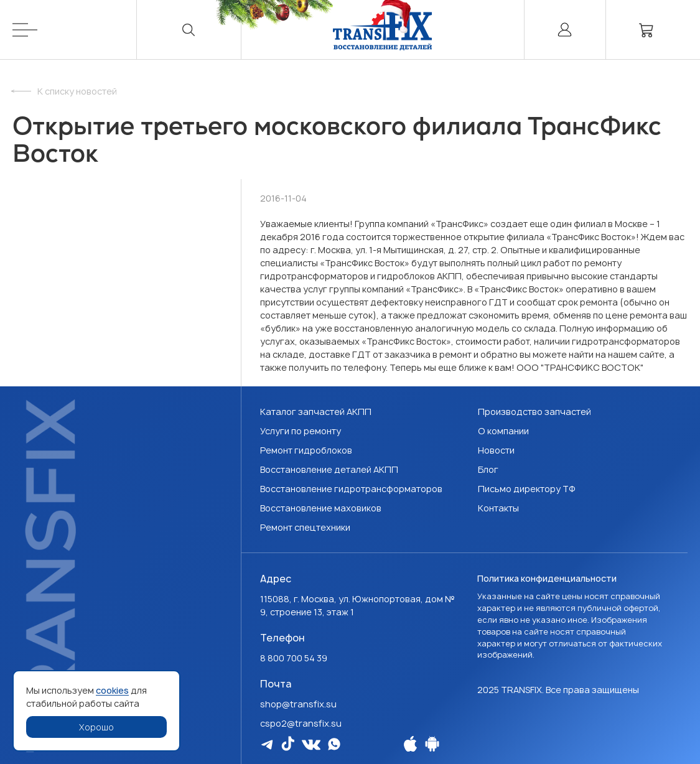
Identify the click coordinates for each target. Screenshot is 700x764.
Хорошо (96, 727)
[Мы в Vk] (311, 745)
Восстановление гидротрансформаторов (351, 489)
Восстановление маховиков (321, 508)
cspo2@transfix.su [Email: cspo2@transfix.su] (301, 723)
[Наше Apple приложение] (410, 744)
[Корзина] (646, 30)
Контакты (498, 508)
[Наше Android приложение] (432, 744)
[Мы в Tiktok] (288, 743)
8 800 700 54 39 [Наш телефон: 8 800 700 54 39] (294, 658)
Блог (488, 469)
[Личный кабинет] (565, 30)
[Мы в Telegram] (267, 744)
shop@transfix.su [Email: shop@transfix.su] (298, 704)
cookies (112, 690)
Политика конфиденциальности (547, 578)
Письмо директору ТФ (527, 489)
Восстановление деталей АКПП (329, 469)
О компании (503, 431)
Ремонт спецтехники (305, 527)
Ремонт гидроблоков (306, 450)
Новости (496, 450)
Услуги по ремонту (301, 431)
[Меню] (75, 30)
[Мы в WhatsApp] (334, 744)
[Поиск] (189, 30)
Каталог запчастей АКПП (316, 412)
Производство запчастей (534, 412)
